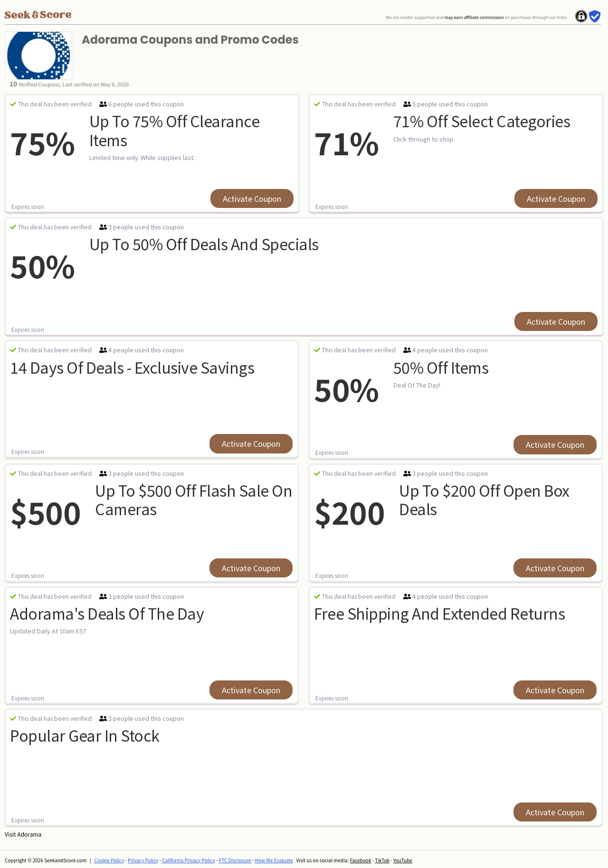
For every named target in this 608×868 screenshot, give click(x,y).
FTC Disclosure (235, 860)
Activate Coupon (252, 198)
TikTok (382, 860)
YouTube (403, 860)
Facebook (360, 860)
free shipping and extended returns (439, 613)
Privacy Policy (143, 860)
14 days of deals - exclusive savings (132, 367)
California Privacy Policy (189, 860)
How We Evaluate (274, 860)
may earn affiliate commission (474, 17)
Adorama (29, 834)
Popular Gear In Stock (85, 735)
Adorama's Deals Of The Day (107, 613)
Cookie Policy (109, 860)
